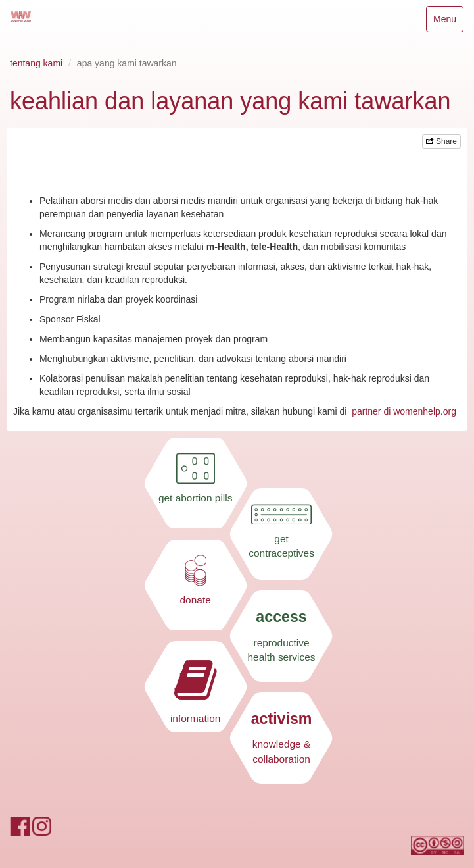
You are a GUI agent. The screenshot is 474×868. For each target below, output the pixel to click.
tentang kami (36, 63)
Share (441, 141)
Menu (448, 22)
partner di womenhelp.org (404, 411)
